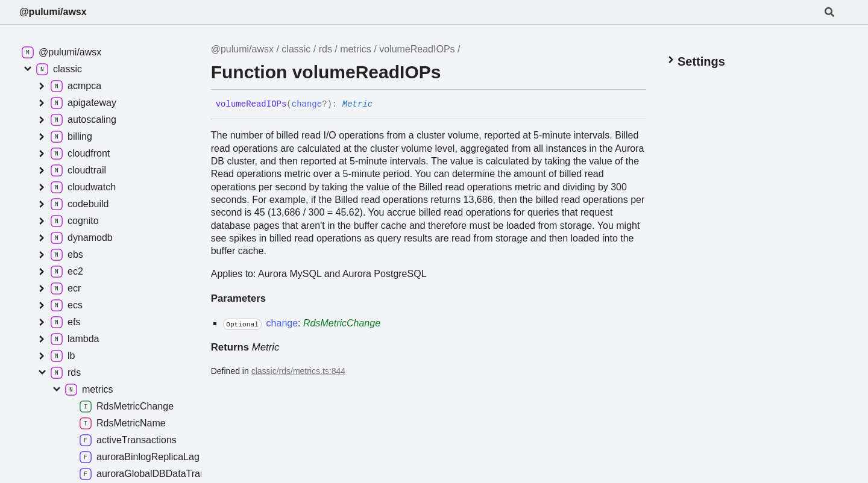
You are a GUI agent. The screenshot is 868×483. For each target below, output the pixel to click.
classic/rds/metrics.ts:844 (298, 371)
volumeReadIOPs (417, 49)
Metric (357, 104)
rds (325, 49)
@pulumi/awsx (53, 12)
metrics (356, 49)
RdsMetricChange (342, 323)
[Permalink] (382, 105)
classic (296, 49)
